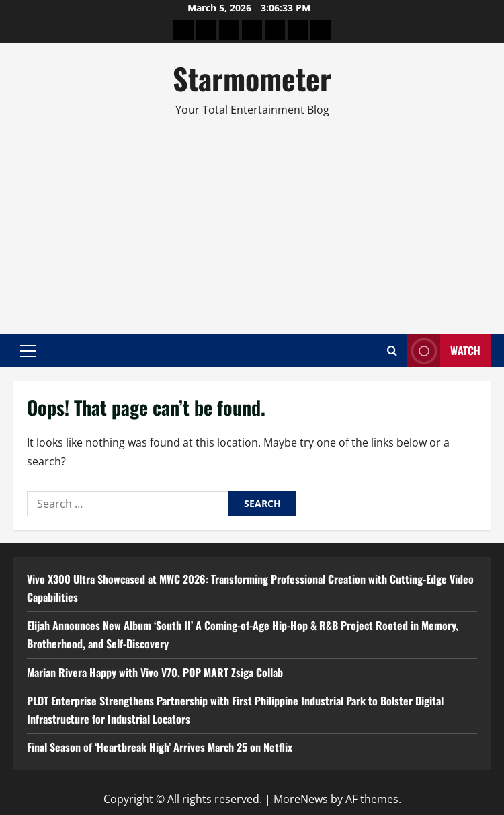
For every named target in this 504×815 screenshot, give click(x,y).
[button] (28, 351)
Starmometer (252, 78)
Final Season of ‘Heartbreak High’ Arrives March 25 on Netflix (160, 747)
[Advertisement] (252, 220)
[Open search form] (392, 351)
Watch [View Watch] (444, 351)
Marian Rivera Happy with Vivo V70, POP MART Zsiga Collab (155, 672)
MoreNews (301, 799)
